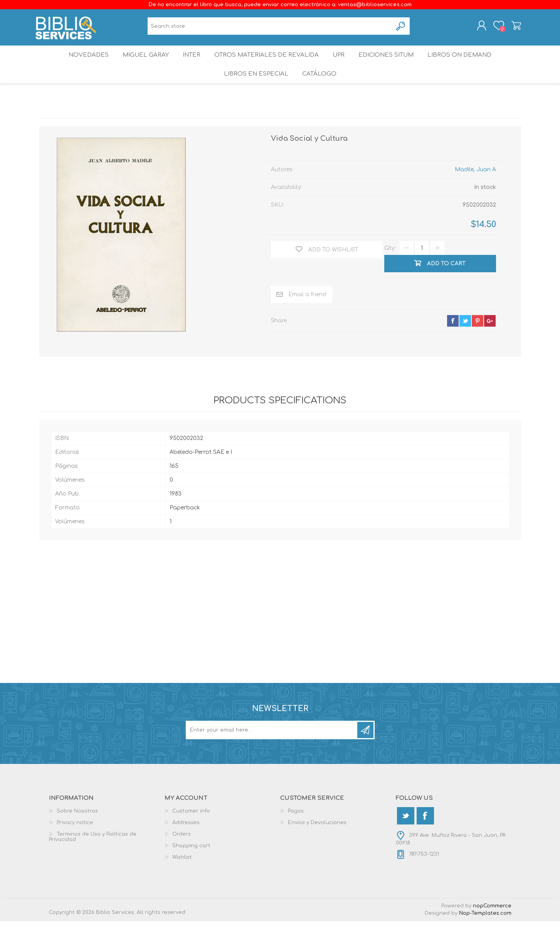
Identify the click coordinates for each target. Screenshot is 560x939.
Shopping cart (512, 28)
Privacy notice (75, 840)
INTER (191, 63)
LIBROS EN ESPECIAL (254, 89)
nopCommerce (492, 924)
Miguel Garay (141, 63)
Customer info (191, 829)
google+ (490, 339)
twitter (465, 339)
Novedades (82, 63)
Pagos (296, 829)
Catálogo (320, 89)
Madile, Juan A (475, 187)
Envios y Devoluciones (317, 840)
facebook (453, 339)
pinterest (478, 339)
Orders (182, 852)
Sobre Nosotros (77, 829)
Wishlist (182, 875)
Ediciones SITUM (391, 63)
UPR (340, 63)
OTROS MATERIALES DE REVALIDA (267, 63)
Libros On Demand (467, 63)
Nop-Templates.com (485, 931)
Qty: (390, 266)
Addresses (186, 840)
